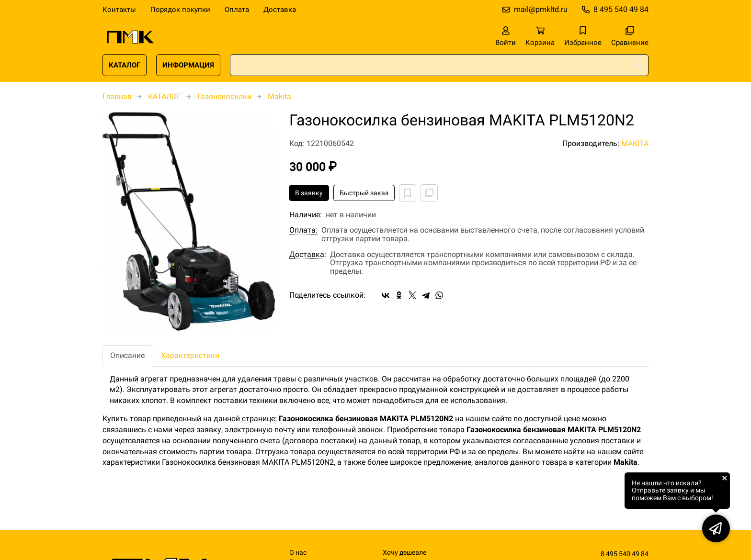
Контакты (119, 10)
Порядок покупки (180, 10)
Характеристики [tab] (190, 355)
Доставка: (308, 255)
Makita (279, 96)
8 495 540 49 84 (621, 9)
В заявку (309, 193)
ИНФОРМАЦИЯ (188, 65)
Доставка (280, 10)
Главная (117, 96)
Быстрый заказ (364, 193)
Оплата (237, 10)
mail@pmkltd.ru (541, 9)
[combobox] (439, 65)
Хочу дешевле (404, 553)
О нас (298, 553)
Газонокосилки (224, 96)
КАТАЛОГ (125, 65)
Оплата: (303, 230)
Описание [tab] (127, 355)
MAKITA (635, 143)
